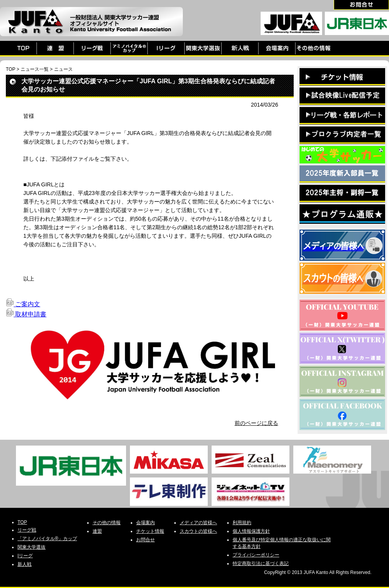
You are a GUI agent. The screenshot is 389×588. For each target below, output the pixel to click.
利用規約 (242, 523)
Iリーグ (25, 556)
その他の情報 (107, 523)
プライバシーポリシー (256, 555)
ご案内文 (23, 304)
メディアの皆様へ (198, 523)
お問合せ (145, 540)
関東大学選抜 (32, 547)
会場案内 (145, 523)
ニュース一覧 (35, 69)
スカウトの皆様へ (198, 531)
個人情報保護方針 (251, 531)
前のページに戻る (256, 423)
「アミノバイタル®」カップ (47, 539)
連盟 (97, 531)
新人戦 (25, 564)
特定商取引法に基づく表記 (261, 563)
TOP (11, 69)
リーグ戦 (27, 530)
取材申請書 (26, 314)
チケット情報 (150, 531)
